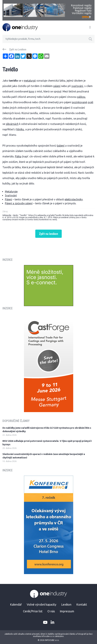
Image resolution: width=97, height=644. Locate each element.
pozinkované (79, 102)
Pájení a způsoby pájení (19, 203)
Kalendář (16, 604)
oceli (90, 102)
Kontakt (82, 604)
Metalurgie (11, 192)
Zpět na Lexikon (18, 49)
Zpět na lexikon (48, 234)
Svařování (11, 195)
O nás (51, 611)
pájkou (81, 97)
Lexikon (66, 604)
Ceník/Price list (33, 611)
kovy (32, 91)
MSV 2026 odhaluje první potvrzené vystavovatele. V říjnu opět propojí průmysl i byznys (47, 443)
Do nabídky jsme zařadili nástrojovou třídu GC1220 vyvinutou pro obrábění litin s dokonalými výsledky (47, 430)
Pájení (8, 199)
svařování (77, 86)
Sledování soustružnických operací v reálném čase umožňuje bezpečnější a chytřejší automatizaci (44, 456)
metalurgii (30, 81)
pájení (57, 86)
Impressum (67, 611)
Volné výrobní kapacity (42, 604)
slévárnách (12, 124)
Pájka (18, 156)
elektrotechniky (74, 199)
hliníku (20, 129)
